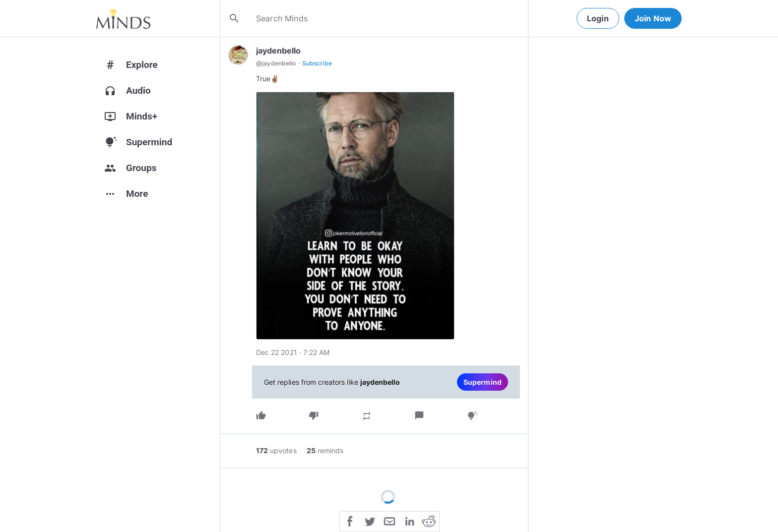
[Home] (123, 18)
